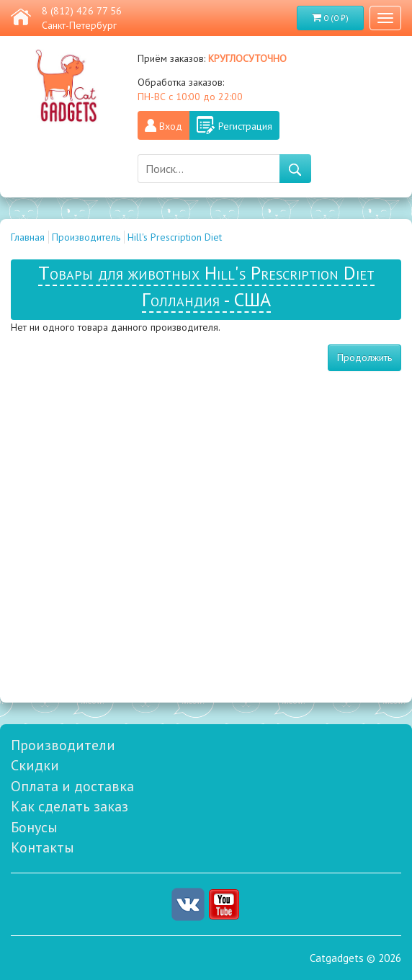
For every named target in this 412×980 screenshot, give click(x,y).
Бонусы (34, 827)
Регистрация (245, 126)
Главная (28, 237)
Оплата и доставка (72, 786)
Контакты (42, 847)
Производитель (86, 237)
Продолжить (364, 357)
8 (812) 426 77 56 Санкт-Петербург (82, 18)
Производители (63, 745)
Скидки (35, 765)
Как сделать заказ (70, 806)
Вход (171, 126)
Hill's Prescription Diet (175, 237)
